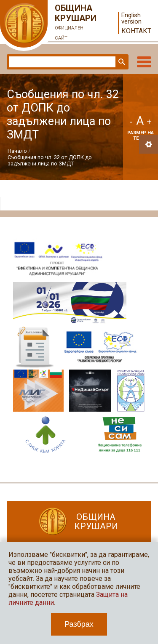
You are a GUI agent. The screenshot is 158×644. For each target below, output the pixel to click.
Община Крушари (76, 23)
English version (131, 19)
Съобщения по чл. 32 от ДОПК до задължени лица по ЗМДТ (50, 160)
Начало (17, 151)
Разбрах (79, 624)
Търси (121, 62)
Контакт (136, 31)
